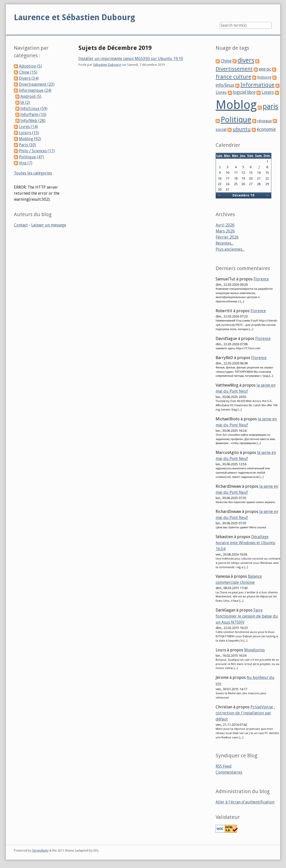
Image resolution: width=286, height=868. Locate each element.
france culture (233, 77)
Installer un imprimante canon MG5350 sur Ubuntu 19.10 (131, 59)
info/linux (225, 85)
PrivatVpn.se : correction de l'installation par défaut (245, 713)
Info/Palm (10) (33, 115)
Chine (226, 61)
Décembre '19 (243, 195)
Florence (261, 279)
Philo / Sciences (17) (37, 151)
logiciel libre (244, 92)
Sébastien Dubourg (107, 65)
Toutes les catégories (33, 173)
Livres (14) (28, 127)
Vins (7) (26, 163)
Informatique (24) (35, 90)
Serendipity (40, 850)
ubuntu (242, 129)
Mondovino (254, 650)
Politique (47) (31, 157)
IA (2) (25, 103)
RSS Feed (224, 766)
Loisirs (268, 92)
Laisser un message (49, 225)
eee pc (265, 69)
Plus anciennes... (230, 249)
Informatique (257, 85)
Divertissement (234, 69)
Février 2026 (227, 237)
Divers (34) (29, 78)
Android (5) (31, 96)
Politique (236, 120)
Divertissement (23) (37, 84)
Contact (21, 225)
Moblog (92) (30, 139)
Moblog (236, 105)
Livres (221, 92)
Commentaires (229, 772)
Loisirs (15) (29, 133)
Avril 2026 (225, 225)
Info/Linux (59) (34, 109)
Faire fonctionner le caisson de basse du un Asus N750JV (247, 616)
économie (266, 129)
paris (271, 106)
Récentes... (225, 243)
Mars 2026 (225, 231)
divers (246, 60)
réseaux (265, 121)
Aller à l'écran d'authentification (245, 802)
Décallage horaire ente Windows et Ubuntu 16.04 (246, 543)
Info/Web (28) (33, 121)
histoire (264, 77)
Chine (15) (28, 72)
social (221, 129)
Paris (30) (27, 145)
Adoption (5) (30, 66)
